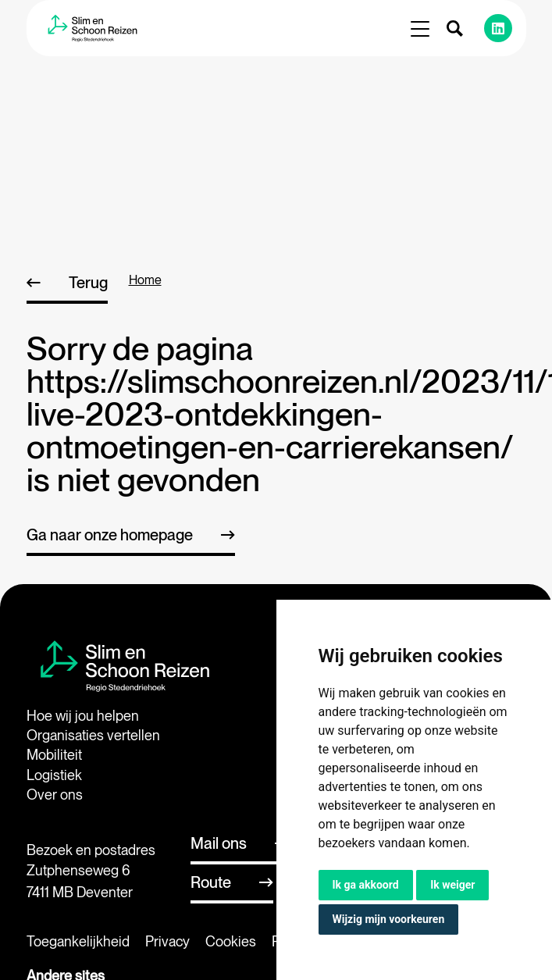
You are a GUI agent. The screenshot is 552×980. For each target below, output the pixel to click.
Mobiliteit (54, 755)
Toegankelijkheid (78, 941)
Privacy (167, 941)
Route (211, 882)
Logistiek (54, 775)
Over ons (55, 795)
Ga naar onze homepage (110, 535)
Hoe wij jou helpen (83, 716)
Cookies (231, 941)
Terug (88, 283)
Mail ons (219, 843)
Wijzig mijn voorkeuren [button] (389, 919)
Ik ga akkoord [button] (366, 885)
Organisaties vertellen (93, 735)
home (145, 280)
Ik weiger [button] (452, 885)
